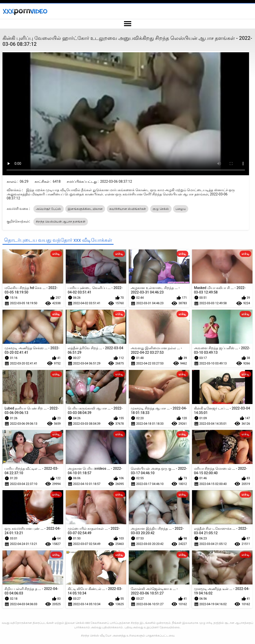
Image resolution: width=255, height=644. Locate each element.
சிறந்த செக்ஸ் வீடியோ (96, 636)
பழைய (181, 209)
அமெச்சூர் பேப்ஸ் (49, 209)
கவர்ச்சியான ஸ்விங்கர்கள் (128, 209)
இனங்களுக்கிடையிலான (85, 209)
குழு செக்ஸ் (161, 209)
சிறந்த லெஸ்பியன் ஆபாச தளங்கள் (61, 222)
